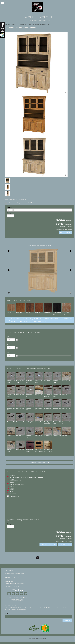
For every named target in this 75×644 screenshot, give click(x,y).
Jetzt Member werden (66, 226)
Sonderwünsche (13, 496)
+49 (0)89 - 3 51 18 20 (12, 577)
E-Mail (7, 614)
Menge (9, 213)
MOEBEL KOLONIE (39, 17)
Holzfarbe (10, 207)
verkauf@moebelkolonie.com (14, 573)
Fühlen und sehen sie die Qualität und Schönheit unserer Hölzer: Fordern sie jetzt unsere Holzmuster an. (42, 320)
